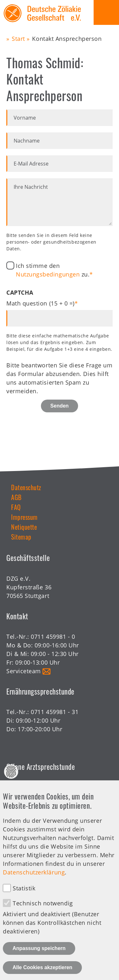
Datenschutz (26, 487)
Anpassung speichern (39, 960)
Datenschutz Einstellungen (11, 784)
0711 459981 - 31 (55, 712)
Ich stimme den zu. (53, 270)
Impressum (24, 517)
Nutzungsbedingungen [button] (48, 274)
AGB (16, 497)
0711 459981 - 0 (53, 637)
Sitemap (21, 537)
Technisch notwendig (43, 915)
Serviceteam (24, 671)
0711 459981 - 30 (55, 787)
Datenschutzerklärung (34, 884)
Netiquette (24, 527)
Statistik (24, 900)
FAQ (16, 507)
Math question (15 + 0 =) (40, 303)
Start (18, 39)
